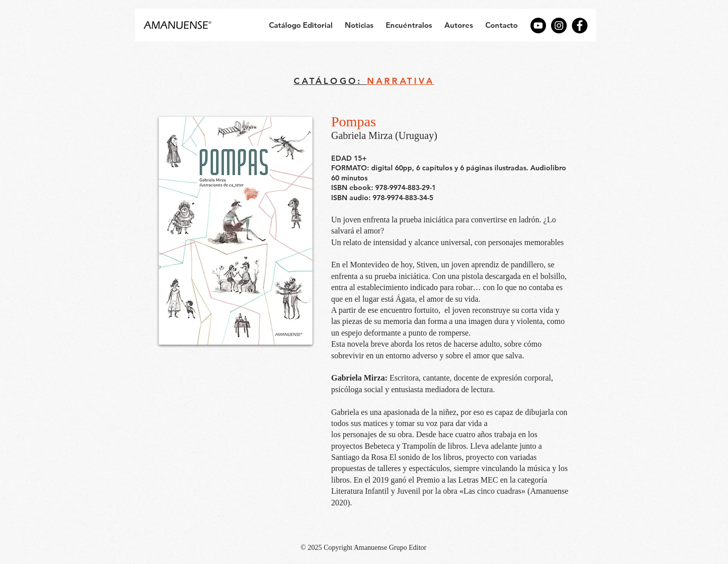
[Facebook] (580, 26)
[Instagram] (559, 26)
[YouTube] (538, 26)
